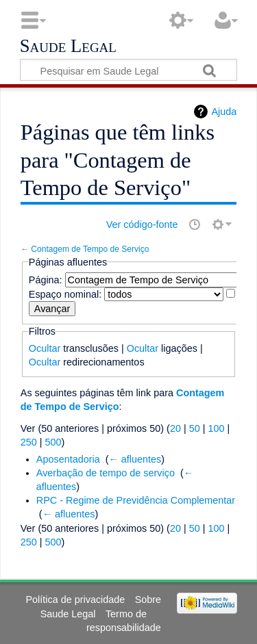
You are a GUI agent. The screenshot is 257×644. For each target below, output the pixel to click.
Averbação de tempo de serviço (106, 473)
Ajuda (224, 112)
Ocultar (45, 348)
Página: (46, 280)
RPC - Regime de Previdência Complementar (136, 500)
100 (216, 428)
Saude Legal (68, 47)
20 (175, 428)
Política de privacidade (76, 600)
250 (29, 442)
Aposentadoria (68, 459)
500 (53, 442)
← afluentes (135, 459)
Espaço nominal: (65, 294)
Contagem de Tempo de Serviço (90, 249)
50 (195, 428)
